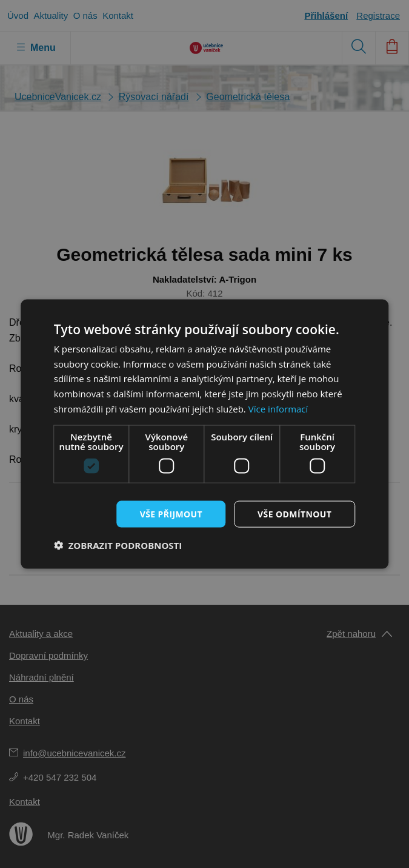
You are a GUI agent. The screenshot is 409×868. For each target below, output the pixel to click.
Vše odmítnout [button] (294, 513)
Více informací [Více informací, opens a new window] (278, 408)
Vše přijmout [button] (171, 513)
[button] (118, 545)
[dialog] (205, 434)
